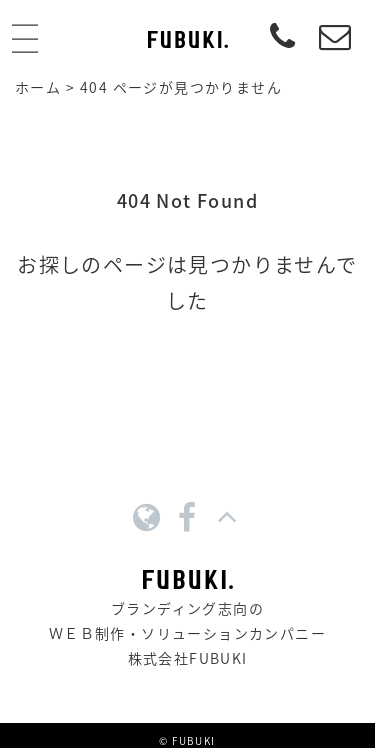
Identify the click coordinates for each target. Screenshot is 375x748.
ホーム (38, 87)
